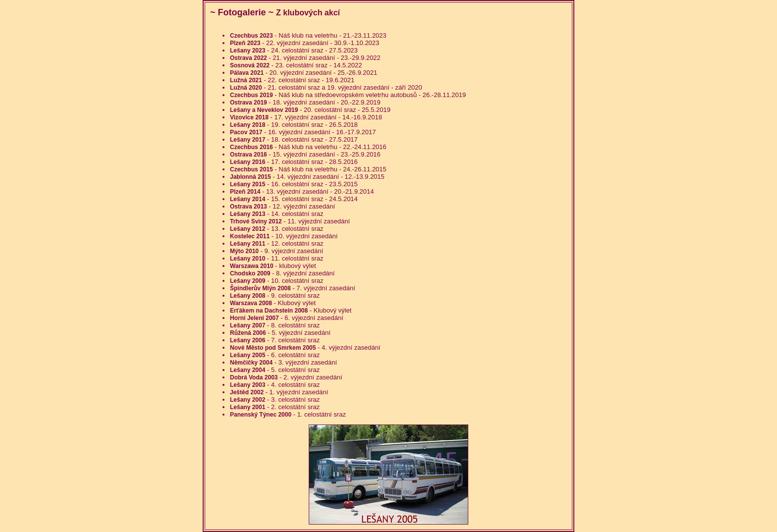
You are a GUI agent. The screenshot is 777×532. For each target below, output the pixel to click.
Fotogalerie (242, 12)
